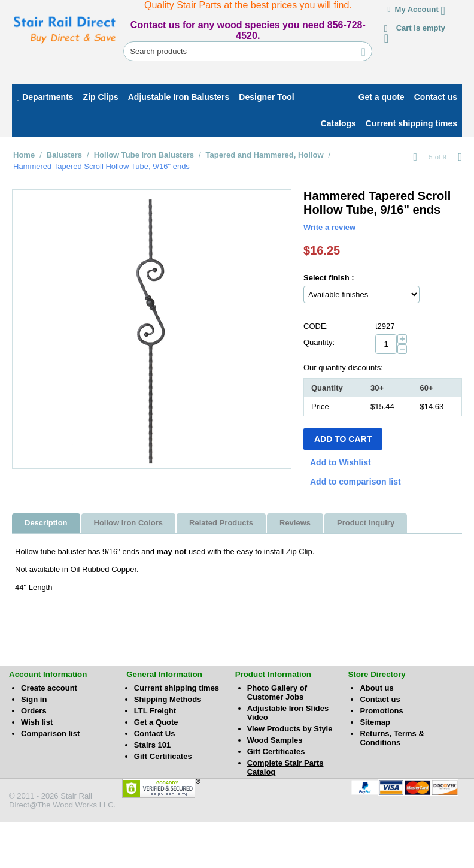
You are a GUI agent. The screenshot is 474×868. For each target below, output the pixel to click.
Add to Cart (343, 439)
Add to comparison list (355, 482)
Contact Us (155, 734)
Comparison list (50, 734)
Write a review (329, 227)
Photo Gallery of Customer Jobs (277, 692)
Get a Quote (156, 722)
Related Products (221, 523)
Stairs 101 (152, 745)
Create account (49, 688)
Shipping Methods (168, 699)
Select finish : (329, 278)
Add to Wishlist (341, 462)
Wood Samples (275, 740)
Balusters (64, 155)
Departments (45, 97)
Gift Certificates (163, 756)
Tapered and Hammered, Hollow (265, 155)
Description (46, 523)
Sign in (34, 699)
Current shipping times (177, 688)
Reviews (295, 523)
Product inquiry (366, 523)
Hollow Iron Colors (129, 523)
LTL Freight (155, 711)
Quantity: (319, 342)
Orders (34, 711)
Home (24, 155)
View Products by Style (290, 729)
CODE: (316, 326)
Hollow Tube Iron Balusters (144, 155)
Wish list (37, 722)
